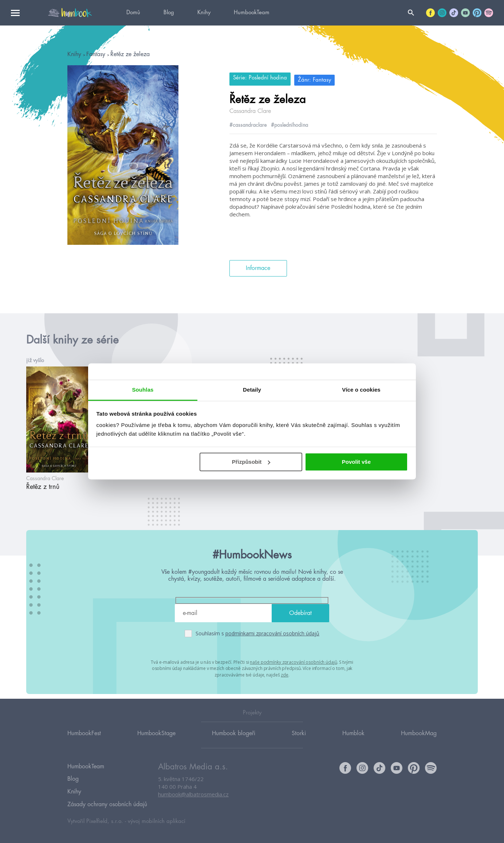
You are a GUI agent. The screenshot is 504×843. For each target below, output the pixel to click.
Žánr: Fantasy (320, 78)
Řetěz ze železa (130, 54)
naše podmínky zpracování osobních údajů (293, 661)
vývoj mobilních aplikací (157, 820)
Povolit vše (356, 462)
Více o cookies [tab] (361, 390)
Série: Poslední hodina (260, 78)
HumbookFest (84, 740)
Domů (133, 13)
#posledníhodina (290, 123)
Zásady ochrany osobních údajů (107, 804)
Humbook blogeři (234, 740)
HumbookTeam (252, 13)
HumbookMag (419, 740)
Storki (299, 740)
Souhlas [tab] (143, 390)
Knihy (204, 13)
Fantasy (97, 54)
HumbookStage (156, 740)
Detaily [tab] (252, 390)
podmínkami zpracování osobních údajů (272, 633)
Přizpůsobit (251, 462)
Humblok (353, 740)
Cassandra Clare (250, 109)
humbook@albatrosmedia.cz (193, 801)
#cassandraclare (248, 123)
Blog (169, 13)
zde (285, 673)
